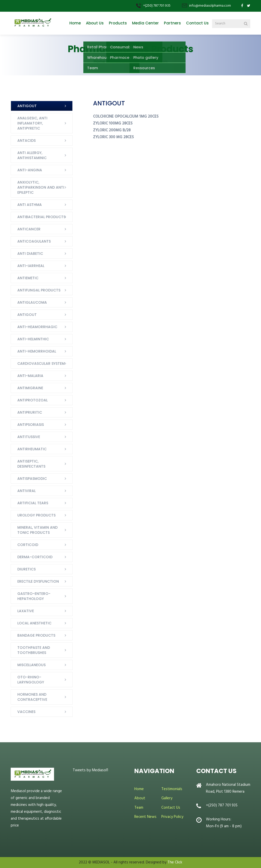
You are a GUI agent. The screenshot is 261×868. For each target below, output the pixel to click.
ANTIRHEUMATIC (32, 449)
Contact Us (197, 23)
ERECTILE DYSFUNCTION (38, 581)
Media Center (145, 23)
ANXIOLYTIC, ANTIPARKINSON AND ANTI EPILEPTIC (41, 187)
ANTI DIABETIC (30, 254)
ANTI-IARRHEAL (31, 266)
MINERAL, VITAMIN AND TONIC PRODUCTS (37, 530)
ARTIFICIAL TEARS (33, 503)
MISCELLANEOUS (31, 665)
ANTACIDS (27, 141)
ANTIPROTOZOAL (32, 400)
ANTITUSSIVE (29, 437)
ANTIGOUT (27, 106)
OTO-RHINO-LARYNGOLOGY (31, 680)
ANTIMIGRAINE (30, 388)
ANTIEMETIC (28, 278)
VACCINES (26, 712)
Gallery (167, 798)
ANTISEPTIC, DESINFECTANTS (31, 464)
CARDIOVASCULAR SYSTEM (41, 363)
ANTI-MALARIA (30, 376)
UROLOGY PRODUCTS (36, 515)
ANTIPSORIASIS (31, 425)
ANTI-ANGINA (30, 170)
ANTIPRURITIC (30, 412)
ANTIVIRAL (27, 491)
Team (139, 808)
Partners (172, 23)
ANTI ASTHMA (30, 205)
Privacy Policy (172, 817)
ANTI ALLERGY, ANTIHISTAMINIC (32, 155)
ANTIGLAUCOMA (32, 302)
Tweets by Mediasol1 (90, 770)
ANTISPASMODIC (32, 479)
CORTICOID (28, 545)
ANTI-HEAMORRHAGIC (37, 327)
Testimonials (172, 789)
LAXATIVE (26, 611)
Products (118, 23)
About (140, 798)
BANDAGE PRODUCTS (36, 635)
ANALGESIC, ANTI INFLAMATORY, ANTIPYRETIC (32, 123)
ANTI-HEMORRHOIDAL (37, 351)
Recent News (145, 817)
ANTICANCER (29, 229)
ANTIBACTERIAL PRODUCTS (41, 217)
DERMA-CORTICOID (35, 557)
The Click (175, 862)
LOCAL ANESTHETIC (34, 623)
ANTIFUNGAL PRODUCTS (39, 290)
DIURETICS (27, 569)
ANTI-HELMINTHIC (33, 339)
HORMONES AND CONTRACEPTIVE (32, 697)
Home (75, 23)
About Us (95, 23)
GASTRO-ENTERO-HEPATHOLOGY (34, 596)
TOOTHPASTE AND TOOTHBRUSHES (34, 650)
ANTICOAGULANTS (34, 241)
